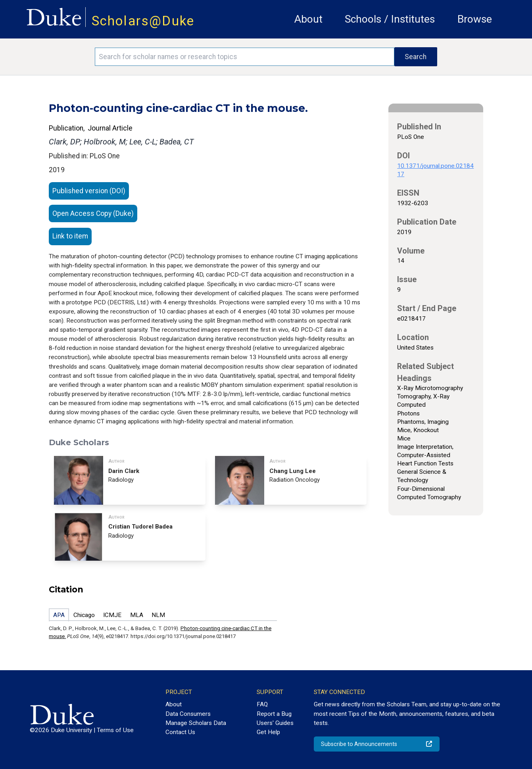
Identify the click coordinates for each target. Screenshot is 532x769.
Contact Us (180, 732)
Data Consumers (188, 714)
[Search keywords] (244, 57)
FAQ (262, 704)
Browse (475, 19)
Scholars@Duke (143, 21)
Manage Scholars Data (196, 723)
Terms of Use (115, 730)
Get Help (268, 732)
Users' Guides (275, 723)
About (308, 19)
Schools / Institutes (390, 19)
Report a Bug (274, 714)
